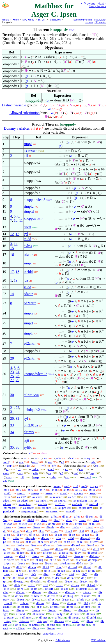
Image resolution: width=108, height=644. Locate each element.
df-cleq (23, 524)
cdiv (36, 473)
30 (12, 395)
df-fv (33, 553)
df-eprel (85, 538)
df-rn (34, 545)
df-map (92, 560)
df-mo (83, 520)
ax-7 (42, 490)
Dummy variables (17, 128)
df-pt (39, 607)
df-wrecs (9, 560)
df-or (77, 517)
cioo (9, 477)
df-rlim (20, 592)
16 (12, 255)
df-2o (66, 560)
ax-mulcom (80, 501)
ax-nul (63, 493)
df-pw (94, 531)
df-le (47, 571)
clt (67, 469)
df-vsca (36, 599)
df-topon (24, 621)
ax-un (7, 497)
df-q (84, 578)
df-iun (85, 535)
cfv (54, 466)
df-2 (21, 574)
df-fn (72, 549)
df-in (29, 531)
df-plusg (68, 596)
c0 (62, 462)
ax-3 (84, 486)
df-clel (38, 524)
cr (7, 469)
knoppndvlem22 (35, 374)
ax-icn (88, 497)
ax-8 (54, 490)
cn (49, 473)
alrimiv (29, 432)
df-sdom (65, 563)
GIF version (100, 22)
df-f (84, 549)
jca (26, 280)
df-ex (44, 520)
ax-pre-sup (52, 511)
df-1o (53, 560)
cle (81, 469)
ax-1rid (94, 504)
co (85, 466)
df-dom (49, 563)
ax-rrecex (29, 508)
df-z (42, 578)
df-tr (59, 538)
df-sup (32, 567)
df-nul (69, 531)
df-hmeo (34, 625)
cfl (22, 477)
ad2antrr (30, 303)
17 (12, 272)
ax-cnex (37, 497)
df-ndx (19, 596)
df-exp (75, 585)
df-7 (84, 574)
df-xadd (35, 581)
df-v (63, 527)
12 (12, 234)
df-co (7, 545)
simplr (28, 333)
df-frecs (94, 556)
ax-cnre (46, 508)
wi (36, 458)
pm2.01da (31, 425)
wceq (87, 458)
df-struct (70, 592)
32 (17, 418)
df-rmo (22, 527)
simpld (29, 206)
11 (21, 220)
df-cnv (94, 542)
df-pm (7, 563)
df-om (35, 556)
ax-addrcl (23, 501)
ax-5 (18, 490)
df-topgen (23, 607)
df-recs (25, 560)
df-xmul (52, 581)
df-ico (83, 581)
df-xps (20, 610)
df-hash (91, 585)
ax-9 (66, 490)
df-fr (28, 542)
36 (17, 447)
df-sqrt (49, 589)
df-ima (61, 545)
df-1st (49, 556)
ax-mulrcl (60, 501)
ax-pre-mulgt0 (30, 511)
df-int (72, 535)
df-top (7, 621)
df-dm (20, 545)
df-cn (90, 621)
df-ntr (75, 621)
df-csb (90, 527)
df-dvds (53, 592)
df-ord (90, 545)
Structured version (83, 20)
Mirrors (5, 20)
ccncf (88, 477)
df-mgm (83, 610)
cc (97, 466)
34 (12, 432)
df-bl (58, 618)
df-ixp (21, 563)
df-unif (8, 603)
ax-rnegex (10, 508)
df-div (92, 571)
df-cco (40, 603)
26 (17, 376)
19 (16, 280)
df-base (35, 596)
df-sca (20, 599)
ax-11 (92, 490)
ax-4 (6, 490)
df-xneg (18, 581)
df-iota (45, 549)
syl (26, 234)
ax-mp (57, 486)
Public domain (63, 640)
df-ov (78, 553)
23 (12, 372)
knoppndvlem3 (34, 200)
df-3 (33, 574)
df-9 (15, 578)
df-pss (55, 531)
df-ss (41, 531)
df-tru (18, 520)
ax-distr (43, 504)
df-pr (20, 535)
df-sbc (76, 527)
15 (12, 248)
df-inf (46, 567)
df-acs (67, 610)
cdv (5, 481)
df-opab (30, 538)
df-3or (89, 517)
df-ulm (51, 628)
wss (50, 462)
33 (12, 425)
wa (46, 458)
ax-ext (21, 493)
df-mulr (85, 596)
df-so (16, 542)
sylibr (28, 447)
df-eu (96, 520)
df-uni (58, 535)
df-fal (31, 520)
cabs (53, 477)
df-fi (19, 567)
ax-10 (79, 490)
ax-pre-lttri (65, 508)
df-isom (48, 553)
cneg (20, 473)
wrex (35, 462)
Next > (102, 3)
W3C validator (98, 640)
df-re (20, 589)
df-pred (76, 545)
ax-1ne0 (77, 504)
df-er (79, 560)
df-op (45, 535)
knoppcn (30, 218)
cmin (6, 473)
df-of (22, 556)
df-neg (76, 571)
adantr (28, 255)
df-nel (79, 524)
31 (12, 412)
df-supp (78, 556)
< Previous (88, 3)
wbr (93, 462)
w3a (59, 458)
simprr (28, 313)
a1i (26, 156)
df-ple (81, 599)
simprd (29, 211)
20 (12, 418)
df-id (71, 538)
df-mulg (58, 614)
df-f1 (96, 549)
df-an (65, 517)
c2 (62, 473)
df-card (73, 567)
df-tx (18, 625)
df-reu (36, 527)
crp (92, 473)
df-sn (7, 535)
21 (12, 408)
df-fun (59, 549)
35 (12, 447)
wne (21, 462)
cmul (51, 469)
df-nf (57, 520)
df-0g (87, 603)
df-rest (55, 603)
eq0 (26, 441)
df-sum (36, 592)
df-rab (50, 527)
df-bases (59, 621)
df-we (54, 542)
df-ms (66, 625)
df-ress (51, 596)
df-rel (80, 542)
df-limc (20, 628)
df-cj (7, 589)
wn (25, 458)
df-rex (7, 527)
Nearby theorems (98, 6)
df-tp (32, 535)
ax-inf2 (22, 497)
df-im (34, 589)
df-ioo (68, 581)
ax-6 (30, 490)
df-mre (36, 610)
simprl (28, 323)
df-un (16, 531)
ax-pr (93, 493)
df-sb (69, 520)
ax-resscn (30, 151)
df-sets (87, 592)
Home (16, 20)
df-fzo (32, 585)
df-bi (54, 517)
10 (16, 220)
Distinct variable (14, 105)
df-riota (63, 553)
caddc (35, 469)
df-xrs (70, 607)
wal (72, 458)
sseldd (28, 272)
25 (12, 376)
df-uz (70, 578)
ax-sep (49, 493)
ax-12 (7, 493)
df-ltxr (33, 571)
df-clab (8, 524)
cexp (36, 477)
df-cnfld (91, 618)
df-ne (65, 524)
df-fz (17, 585)
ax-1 (67, 486)
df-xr (18, 571)
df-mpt (45, 538)
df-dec (56, 578)
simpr (28, 263)
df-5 (59, 574)
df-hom (24, 603)
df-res (47, 545)
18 (17, 272)
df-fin (80, 563)
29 (17, 380)
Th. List (42, 20)
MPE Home (28, 20)
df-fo (7, 553)
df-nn (7, 574)
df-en (35, 563)
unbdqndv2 (32, 410)
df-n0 (28, 578)
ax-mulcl (41, 501)
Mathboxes (55, 20)
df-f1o (20, 553)
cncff (27, 227)
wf (43, 466)
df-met (43, 618)
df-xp (67, 542)
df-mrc (52, 610)
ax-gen (94, 486)
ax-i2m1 (60, 504)
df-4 (46, 574)
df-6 (71, 574)
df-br (16, 538)
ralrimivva (31, 395)
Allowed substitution (25, 113)
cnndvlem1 (49, 634)
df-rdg (39, 560)
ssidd (27, 239)
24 (17, 372)
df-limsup (82, 589)
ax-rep (35, 493)
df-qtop (85, 607)
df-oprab (93, 553)
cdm (28, 466)
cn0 (76, 473)
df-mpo (8, 556)
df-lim (17, 549)
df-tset (65, 599)
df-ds (95, 599)
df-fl (45, 585)
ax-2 (75, 486)
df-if (81, 531)
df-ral (92, 524)
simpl (28, 144)
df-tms (81, 625)
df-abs (65, 589)
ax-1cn (72, 497)
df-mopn (74, 618)
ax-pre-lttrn (85, 508)
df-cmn (91, 614)
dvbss (28, 246)
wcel (6, 462)
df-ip (51, 599)
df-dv (36, 628)
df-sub (61, 571)
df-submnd (39, 614)
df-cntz (75, 614)
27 (12, 380)
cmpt (9, 466)
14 (16, 244)
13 (17, 234)
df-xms (51, 625)
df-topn (71, 603)
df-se (41, 542)
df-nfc (52, 524)
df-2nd (63, 556)
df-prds (54, 607)
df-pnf (87, 567)
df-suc (31, 549)
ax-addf (70, 511)
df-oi (59, 567)
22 (17, 408)
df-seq (60, 585)
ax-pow (78, 493)
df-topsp (42, 621)
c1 (19, 469)
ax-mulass (25, 504)
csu (67, 477)
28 (12, 358)
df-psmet (9, 618)
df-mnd (20, 614)
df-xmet (27, 618)
